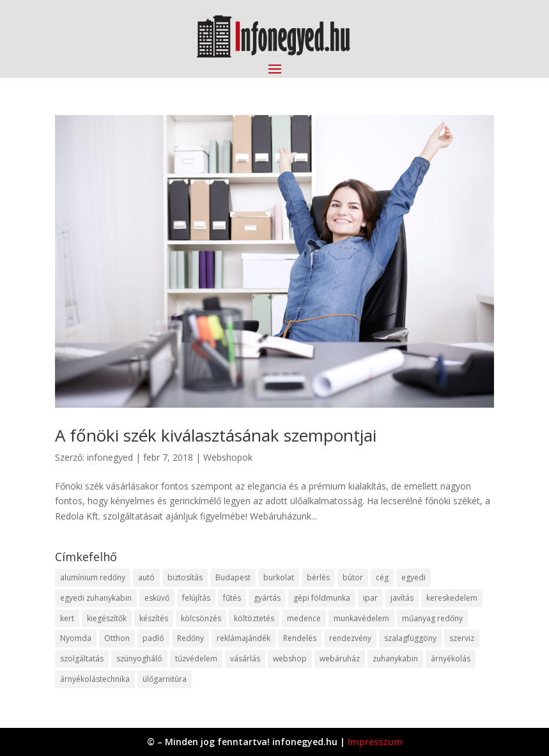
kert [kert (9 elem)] (67, 618)
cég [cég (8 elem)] (382, 577)
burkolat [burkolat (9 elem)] (279, 577)
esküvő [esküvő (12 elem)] (157, 598)
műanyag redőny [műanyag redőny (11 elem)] (432, 618)
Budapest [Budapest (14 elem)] (233, 577)
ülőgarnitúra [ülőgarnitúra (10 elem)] (165, 679)
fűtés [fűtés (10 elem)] (232, 598)
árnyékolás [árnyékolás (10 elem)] (451, 659)
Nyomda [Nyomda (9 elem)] (76, 638)
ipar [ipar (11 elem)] (370, 598)
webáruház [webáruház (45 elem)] (340, 659)
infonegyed (110, 457)
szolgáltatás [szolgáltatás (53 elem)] (82, 659)
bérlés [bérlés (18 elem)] (318, 577)
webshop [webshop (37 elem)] (290, 659)
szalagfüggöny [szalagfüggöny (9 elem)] (410, 638)
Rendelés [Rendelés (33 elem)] (300, 638)
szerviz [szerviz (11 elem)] (462, 638)
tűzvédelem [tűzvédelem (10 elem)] (196, 659)
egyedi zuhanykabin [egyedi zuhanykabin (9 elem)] (96, 598)
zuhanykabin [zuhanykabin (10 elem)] (395, 659)
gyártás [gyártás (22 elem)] (267, 598)
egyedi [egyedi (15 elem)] (414, 577)
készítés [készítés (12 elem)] (154, 618)
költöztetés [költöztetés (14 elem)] (254, 618)
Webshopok (228, 457)
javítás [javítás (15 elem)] (402, 598)
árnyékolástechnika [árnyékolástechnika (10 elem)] (95, 679)
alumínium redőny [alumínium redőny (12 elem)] (93, 577)
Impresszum (375, 742)
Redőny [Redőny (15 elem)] (190, 638)
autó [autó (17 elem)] (146, 577)
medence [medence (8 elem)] (304, 618)
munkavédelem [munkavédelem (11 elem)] (361, 618)
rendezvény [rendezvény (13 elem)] (350, 638)
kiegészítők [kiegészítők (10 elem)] (107, 618)
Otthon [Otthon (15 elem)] (117, 638)
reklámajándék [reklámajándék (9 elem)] (244, 638)
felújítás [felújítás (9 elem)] (196, 598)
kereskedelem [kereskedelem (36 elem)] (452, 598)
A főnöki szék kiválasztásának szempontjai (216, 435)
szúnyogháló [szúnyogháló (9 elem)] (139, 659)
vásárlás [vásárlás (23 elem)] (245, 659)
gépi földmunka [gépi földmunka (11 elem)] (322, 598)
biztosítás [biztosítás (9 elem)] (185, 577)
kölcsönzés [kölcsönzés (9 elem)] (201, 618)
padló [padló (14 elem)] (153, 638)
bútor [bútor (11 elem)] (353, 577)
